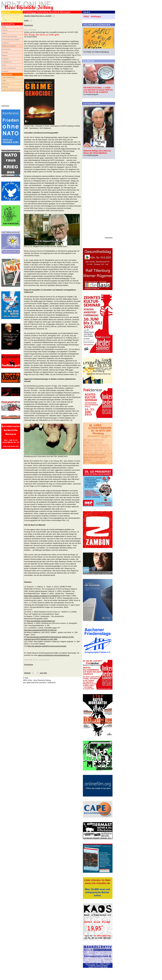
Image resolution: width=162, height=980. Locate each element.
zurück (26, 20)
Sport (4, 65)
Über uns (6, 84)
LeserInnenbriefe (8, 77)
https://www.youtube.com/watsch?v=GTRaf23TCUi (42, 596)
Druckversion (29, 25)
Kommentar (6, 49)
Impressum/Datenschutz (11, 90)
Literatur (5, 71)
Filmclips (5, 59)
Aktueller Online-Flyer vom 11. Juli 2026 (38, 16)
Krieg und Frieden (9, 46)
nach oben (43, 673)
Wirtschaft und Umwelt (11, 40)
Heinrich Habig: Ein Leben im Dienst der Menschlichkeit (97, 152)
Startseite (27, 673)
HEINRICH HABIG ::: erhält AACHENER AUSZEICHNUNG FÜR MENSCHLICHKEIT (98, 90)
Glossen (5, 52)
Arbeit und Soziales (9, 36)
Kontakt (5, 87)
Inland (4, 33)
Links (4, 81)
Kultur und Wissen (9, 68)
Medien (5, 55)
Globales (5, 43)
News (4, 27)
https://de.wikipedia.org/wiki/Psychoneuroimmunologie (47, 646)
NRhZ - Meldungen (92, 16)
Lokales (5, 30)
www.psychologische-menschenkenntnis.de (54, 655)
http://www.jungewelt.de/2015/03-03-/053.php (40, 630)
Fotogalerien (7, 62)
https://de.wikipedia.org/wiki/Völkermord (41, 621)
